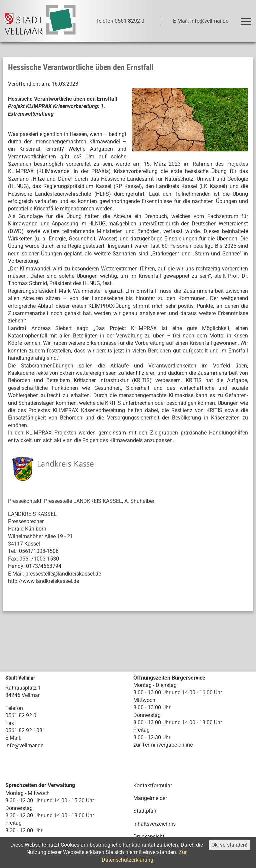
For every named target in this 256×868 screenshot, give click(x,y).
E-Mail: (13, 738)
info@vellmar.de (24, 745)
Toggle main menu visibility (247, 19)
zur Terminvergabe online (163, 745)
